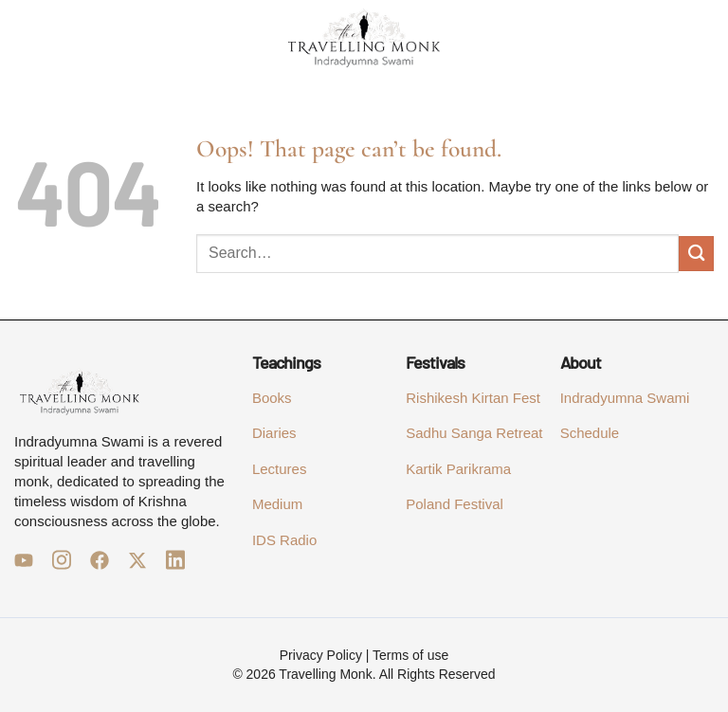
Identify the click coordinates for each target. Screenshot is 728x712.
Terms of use (410, 655)
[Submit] (696, 254)
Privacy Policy (321, 655)
